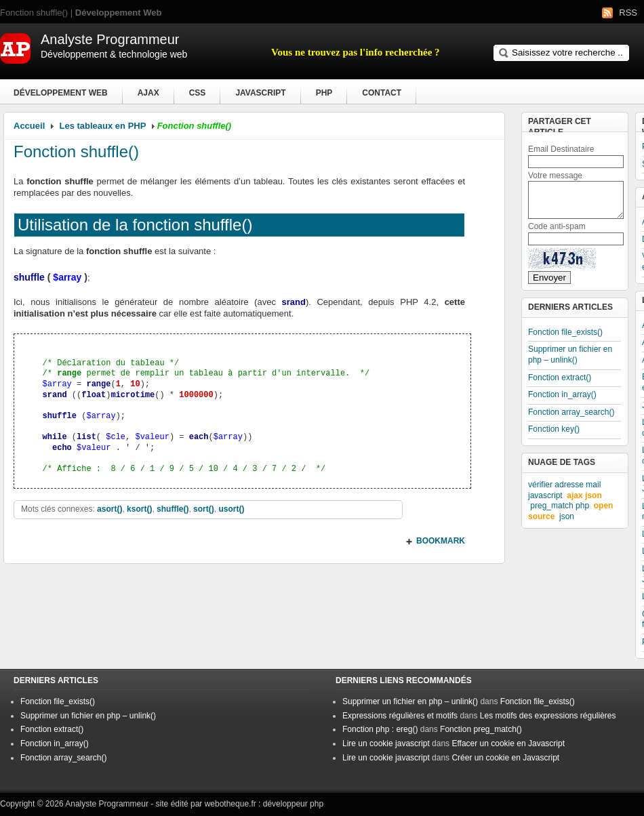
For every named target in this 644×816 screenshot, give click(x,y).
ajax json (584, 495)
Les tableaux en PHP (103, 126)
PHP (324, 93)
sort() (204, 509)
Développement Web (61, 93)
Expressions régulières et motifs (400, 716)
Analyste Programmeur (107, 804)
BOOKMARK (441, 541)
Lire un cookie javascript (386, 743)
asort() (109, 509)
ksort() (139, 509)
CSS (198, 93)
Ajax (148, 93)
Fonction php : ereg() (380, 729)
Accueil (29, 126)
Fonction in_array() (562, 394)
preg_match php (560, 506)
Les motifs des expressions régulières (548, 716)
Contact (382, 93)
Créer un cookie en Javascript (505, 758)
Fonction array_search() (571, 412)
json (567, 516)
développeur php (293, 804)
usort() (231, 509)
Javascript (260, 93)
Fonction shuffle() (76, 151)
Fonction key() (554, 429)
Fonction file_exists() (565, 332)
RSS (628, 13)
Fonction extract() (560, 378)
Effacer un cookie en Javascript (508, 743)
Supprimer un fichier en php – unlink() (570, 354)
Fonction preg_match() (481, 729)
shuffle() (173, 509)
